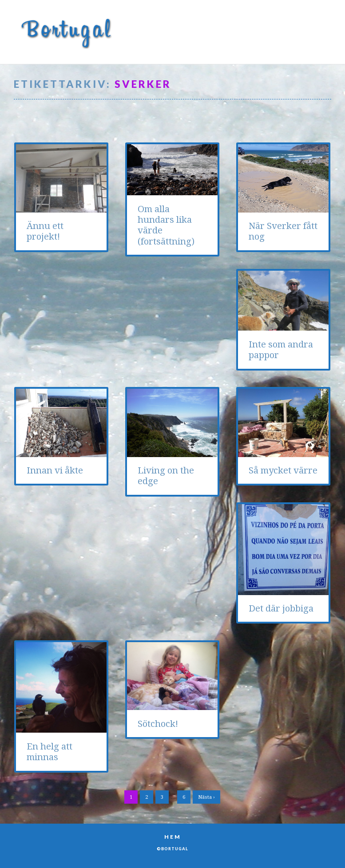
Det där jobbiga (281, 608)
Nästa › (206, 797)
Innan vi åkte (55, 470)
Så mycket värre (283, 470)
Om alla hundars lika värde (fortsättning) (166, 225)
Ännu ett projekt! (45, 231)
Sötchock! (158, 724)
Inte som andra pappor (281, 350)
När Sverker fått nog (283, 231)
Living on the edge (166, 476)
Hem (173, 837)
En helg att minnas (50, 752)
